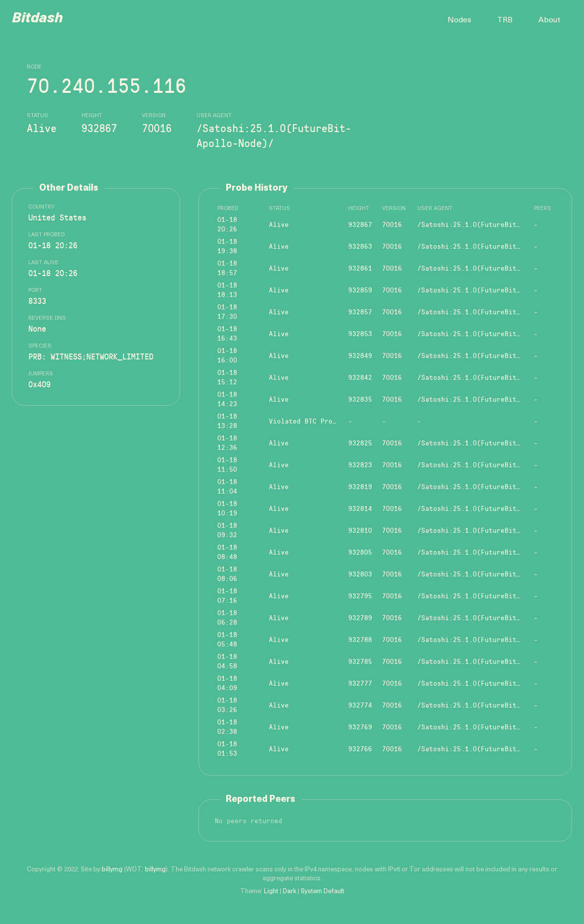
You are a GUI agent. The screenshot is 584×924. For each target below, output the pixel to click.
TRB (505, 20)
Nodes (459, 20)
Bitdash (37, 19)
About (549, 20)
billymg (112, 870)
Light (271, 891)
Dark (290, 891)
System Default (323, 891)
